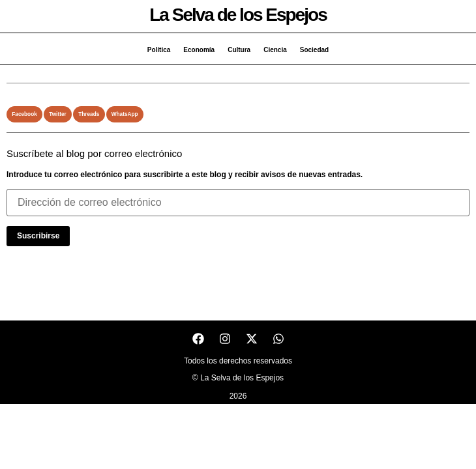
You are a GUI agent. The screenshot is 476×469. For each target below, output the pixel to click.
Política (159, 50)
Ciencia (275, 50)
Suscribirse (38, 236)
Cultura (239, 50)
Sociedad (314, 50)
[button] (24, 114)
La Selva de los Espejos (238, 15)
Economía (199, 50)
